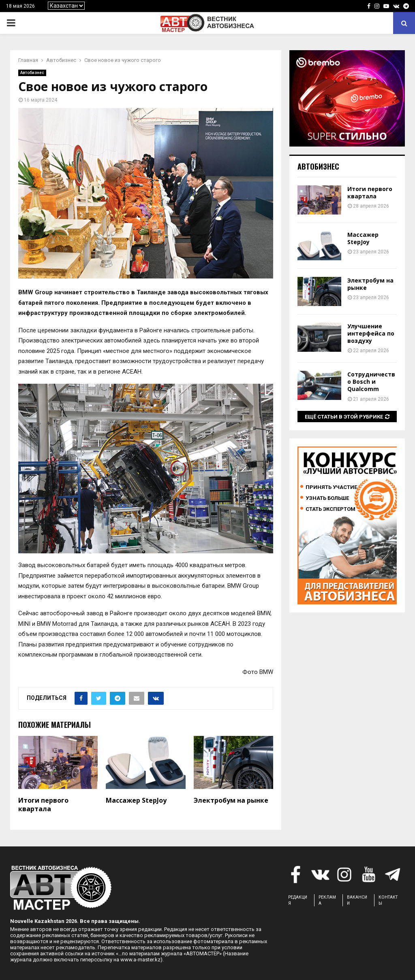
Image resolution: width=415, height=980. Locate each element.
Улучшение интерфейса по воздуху (371, 333)
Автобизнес (32, 73)
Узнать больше (327, 498)
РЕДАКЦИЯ (298, 900)
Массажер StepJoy (136, 800)
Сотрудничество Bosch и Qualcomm (371, 382)
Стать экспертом (331, 509)
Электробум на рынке (231, 800)
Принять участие (331, 487)
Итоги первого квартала (43, 805)
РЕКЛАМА (327, 900)
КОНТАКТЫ (388, 900)
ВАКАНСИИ (357, 900)
